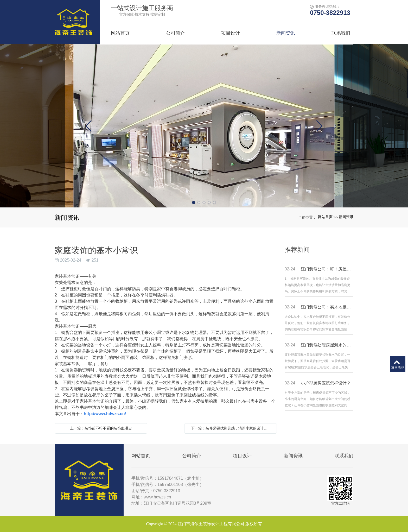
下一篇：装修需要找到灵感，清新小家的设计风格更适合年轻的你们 (232, 428)
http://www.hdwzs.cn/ (105, 414)
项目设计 (242, 456)
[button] (194, 202)
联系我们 (344, 456)
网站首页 (325, 217)
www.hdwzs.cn (158, 497)
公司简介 (192, 456)
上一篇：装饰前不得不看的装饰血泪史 (101, 428)
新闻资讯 (346, 217)
